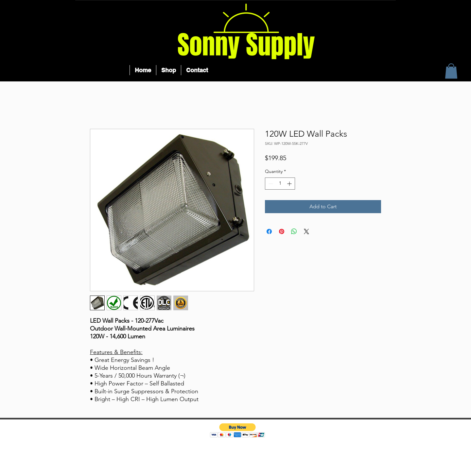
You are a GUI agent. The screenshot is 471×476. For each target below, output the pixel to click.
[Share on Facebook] (269, 231)
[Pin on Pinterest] (282, 231)
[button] (451, 71)
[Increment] (290, 184)
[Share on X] (306, 231)
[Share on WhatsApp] (294, 231)
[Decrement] (270, 184)
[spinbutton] (280, 184)
